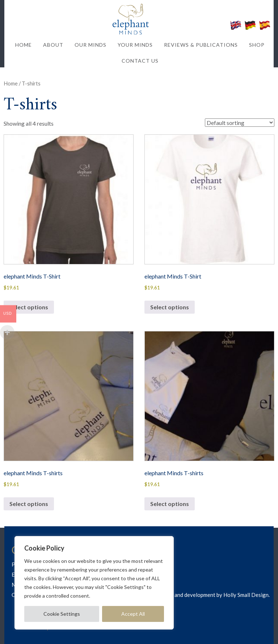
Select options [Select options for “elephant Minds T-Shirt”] (29, 307)
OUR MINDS (90, 45)
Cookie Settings (62, 614)
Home (11, 83)
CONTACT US (140, 61)
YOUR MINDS (135, 45)
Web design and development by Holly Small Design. (207, 595)
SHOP (257, 45)
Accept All (133, 614)
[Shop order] (240, 123)
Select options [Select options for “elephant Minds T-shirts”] (29, 504)
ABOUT (53, 45)
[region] (94, 583)
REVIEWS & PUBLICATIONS (201, 45)
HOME (24, 45)
